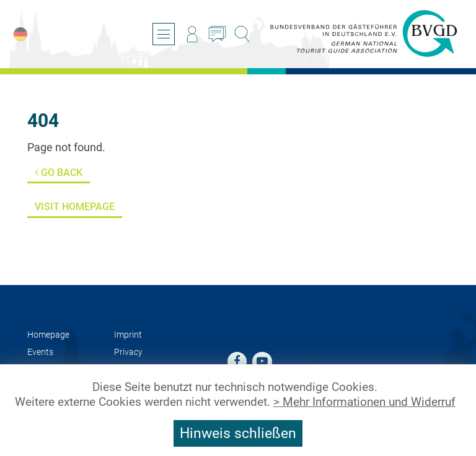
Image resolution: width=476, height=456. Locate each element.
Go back (59, 173)
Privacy (128, 352)
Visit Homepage (75, 207)
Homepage (48, 335)
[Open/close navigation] (164, 34)
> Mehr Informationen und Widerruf (364, 402)
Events (40, 352)
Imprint (128, 335)
